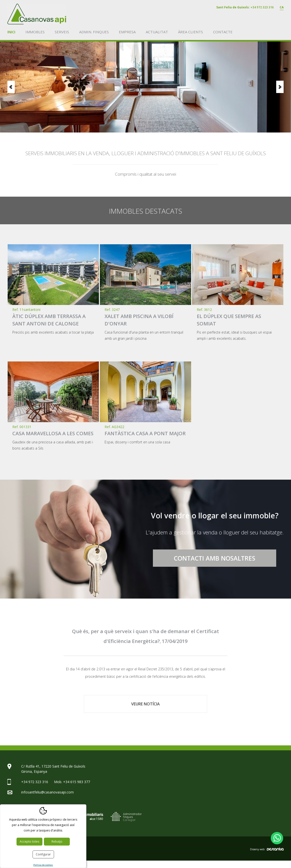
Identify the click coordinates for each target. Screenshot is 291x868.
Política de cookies (43, 865)
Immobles (35, 32)
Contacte (223, 32)
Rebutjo (57, 841)
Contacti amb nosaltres (215, 558)
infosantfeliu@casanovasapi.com (47, 792)
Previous (11, 87)
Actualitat (157, 32)
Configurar (43, 854)
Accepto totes (29, 841)
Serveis (62, 32)
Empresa (127, 32)
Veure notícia (145, 704)
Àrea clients (191, 32)
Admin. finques (94, 32)
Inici (11, 32)
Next (280, 87)
